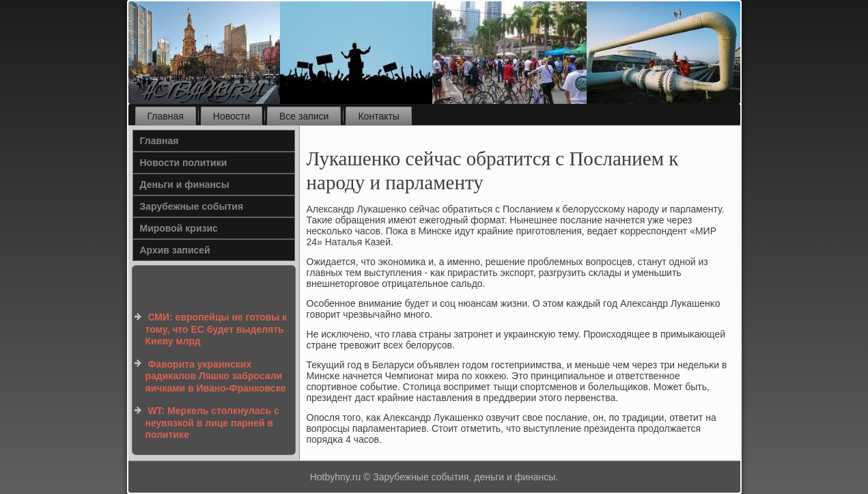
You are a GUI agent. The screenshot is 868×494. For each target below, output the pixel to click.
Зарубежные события (192, 206)
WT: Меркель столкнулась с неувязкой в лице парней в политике (212, 423)
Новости (232, 116)
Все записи (304, 116)
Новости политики (184, 163)
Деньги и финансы (185, 184)
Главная (166, 116)
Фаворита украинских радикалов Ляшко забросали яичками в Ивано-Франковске (216, 376)
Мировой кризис (179, 228)
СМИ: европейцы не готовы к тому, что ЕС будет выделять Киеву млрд (216, 329)
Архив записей (175, 250)
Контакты (378, 116)
